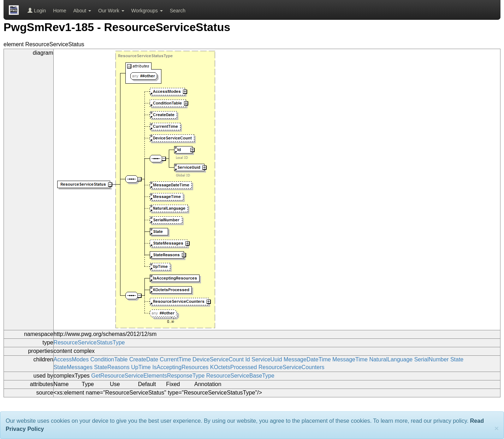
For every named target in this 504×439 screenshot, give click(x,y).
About (82, 11)
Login (37, 11)
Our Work (111, 11)
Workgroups (147, 11)
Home (60, 11)
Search (178, 11)
